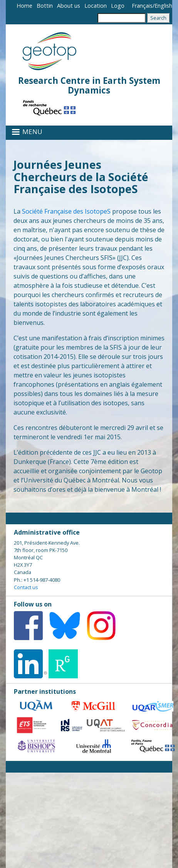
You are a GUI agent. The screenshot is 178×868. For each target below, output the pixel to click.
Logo (118, 6)
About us (69, 6)
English (163, 6)
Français (142, 6)
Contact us (26, 587)
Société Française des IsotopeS (66, 211)
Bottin (45, 6)
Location (96, 6)
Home (24, 6)
